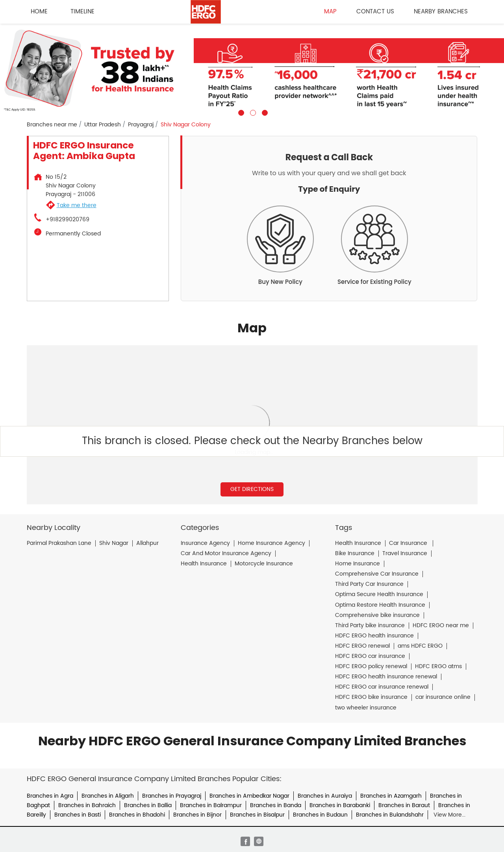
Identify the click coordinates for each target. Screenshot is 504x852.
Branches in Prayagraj (172, 796)
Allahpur (147, 543)
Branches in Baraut (404, 805)
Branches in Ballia (148, 805)
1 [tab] (240, 112)
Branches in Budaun (320, 815)
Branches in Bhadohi (137, 815)
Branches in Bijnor (197, 815)
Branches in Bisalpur (257, 815)
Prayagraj (141, 125)
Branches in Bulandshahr (390, 815)
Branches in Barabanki (340, 805)
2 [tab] (252, 112)
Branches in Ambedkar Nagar (249, 796)
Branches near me (52, 125)
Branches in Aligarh (108, 796)
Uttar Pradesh (103, 125)
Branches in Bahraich (87, 805)
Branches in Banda (276, 805)
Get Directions (252, 489)
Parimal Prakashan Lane (59, 543)
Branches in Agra (50, 796)
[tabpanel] (252, 70)
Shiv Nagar (114, 543)
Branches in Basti (78, 815)
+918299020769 (68, 220)
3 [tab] (264, 112)
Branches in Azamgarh (391, 796)
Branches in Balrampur (211, 805)
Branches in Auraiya (325, 796)
